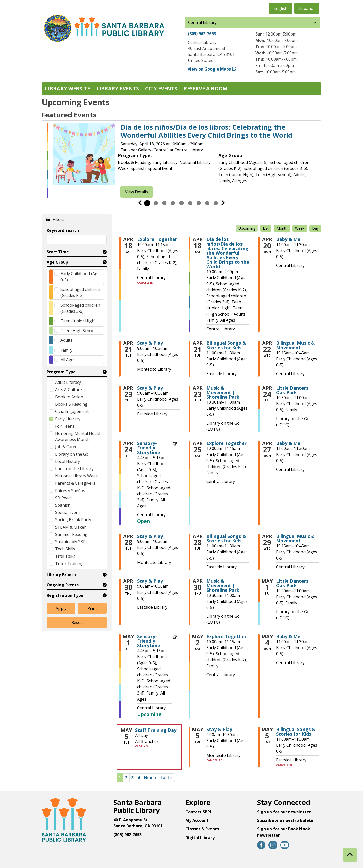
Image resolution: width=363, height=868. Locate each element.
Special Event (68, 512)
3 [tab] (164, 203)
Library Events (118, 89)
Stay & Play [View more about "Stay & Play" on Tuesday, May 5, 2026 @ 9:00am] (219, 729)
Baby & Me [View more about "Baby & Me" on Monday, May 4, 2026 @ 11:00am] (288, 636)
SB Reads (64, 498)
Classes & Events (202, 829)
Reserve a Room (205, 89)
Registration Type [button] (65, 595)
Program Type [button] (61, 372)
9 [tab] (216, 203)
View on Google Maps (209, 69)
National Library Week (77, 476)
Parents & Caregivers (75, 483)
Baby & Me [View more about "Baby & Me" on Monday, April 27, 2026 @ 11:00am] (288, 443)
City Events (161, 89)
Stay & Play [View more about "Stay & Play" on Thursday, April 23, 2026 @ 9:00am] (150, 388)
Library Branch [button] (61, 575)
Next (223, 203)
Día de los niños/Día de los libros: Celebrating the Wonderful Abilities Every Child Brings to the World (206, 131)
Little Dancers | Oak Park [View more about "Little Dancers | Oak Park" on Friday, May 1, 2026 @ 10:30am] (294, 583)
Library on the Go (72, 454)
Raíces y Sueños (70, 491)
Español (307, 8)
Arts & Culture (69, 390)
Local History (68, 461)
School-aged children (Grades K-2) (80, 292)
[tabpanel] (181, 160)
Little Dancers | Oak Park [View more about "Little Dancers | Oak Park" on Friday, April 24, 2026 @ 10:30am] (294, 390)
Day (315, 228)
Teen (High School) (79, 331)
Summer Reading (71, 534)
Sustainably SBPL (72, 542)
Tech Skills (65, 549)
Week (300, 228)
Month (282, 228)
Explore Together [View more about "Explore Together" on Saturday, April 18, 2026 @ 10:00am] (157, 239)
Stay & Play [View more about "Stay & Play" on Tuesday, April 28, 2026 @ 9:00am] (150, 536)
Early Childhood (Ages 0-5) (81, 277)
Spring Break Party (73, 520)
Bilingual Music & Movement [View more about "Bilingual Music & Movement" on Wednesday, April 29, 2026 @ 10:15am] (295, 538)
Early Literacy (68, 419)
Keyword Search (63, 230)
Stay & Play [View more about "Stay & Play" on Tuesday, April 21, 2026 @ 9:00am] (150, 343)
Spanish (63, 505)
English (280, 8)
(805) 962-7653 (202, 34)
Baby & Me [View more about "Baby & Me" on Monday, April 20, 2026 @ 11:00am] (288, 239)
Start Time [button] (58, 252)
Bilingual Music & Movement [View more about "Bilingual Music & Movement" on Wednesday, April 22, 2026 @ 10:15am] (295, 345)
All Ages (68, 360)
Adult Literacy (68, 382)
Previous (140, 203)
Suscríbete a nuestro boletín (286, 820)
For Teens (65, 426)
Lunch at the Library (74, 469)
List (266, 228)
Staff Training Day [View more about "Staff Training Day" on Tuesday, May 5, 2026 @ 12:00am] (156, 730)
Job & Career (67, 447)
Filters (58, 219)
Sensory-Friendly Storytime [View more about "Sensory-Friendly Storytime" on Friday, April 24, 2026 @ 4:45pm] (149, 448)
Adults (66, 340)
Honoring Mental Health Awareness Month (78, 436)
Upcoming (247, 228)
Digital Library (200, 838)
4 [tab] (173, 203)
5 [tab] (181, 203)
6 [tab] (190, 203)
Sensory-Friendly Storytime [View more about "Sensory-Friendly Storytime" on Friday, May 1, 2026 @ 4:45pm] (149, 641)
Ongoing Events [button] (63, 585)
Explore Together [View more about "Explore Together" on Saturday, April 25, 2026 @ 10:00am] (226, 443)
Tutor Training (69, 564)
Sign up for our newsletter (284, 812)
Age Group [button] (57, 262)
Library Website (67, 89)
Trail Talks (65, 556)
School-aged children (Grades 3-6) (80, 308)
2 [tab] (156, 203)
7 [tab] (199, 203)
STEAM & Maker (71, 527)
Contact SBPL (199, 812)
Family (66, 350)
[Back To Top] (350, 855)
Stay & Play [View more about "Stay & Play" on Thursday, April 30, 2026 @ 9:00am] (150, 581)
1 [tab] (147, 203)
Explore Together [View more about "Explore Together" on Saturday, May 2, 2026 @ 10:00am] (226, 636)
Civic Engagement (72, 411)
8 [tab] (207, 203)
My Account (197, 820)
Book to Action (69, 397)
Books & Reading (71, 404)
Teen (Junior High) (78, 321)
